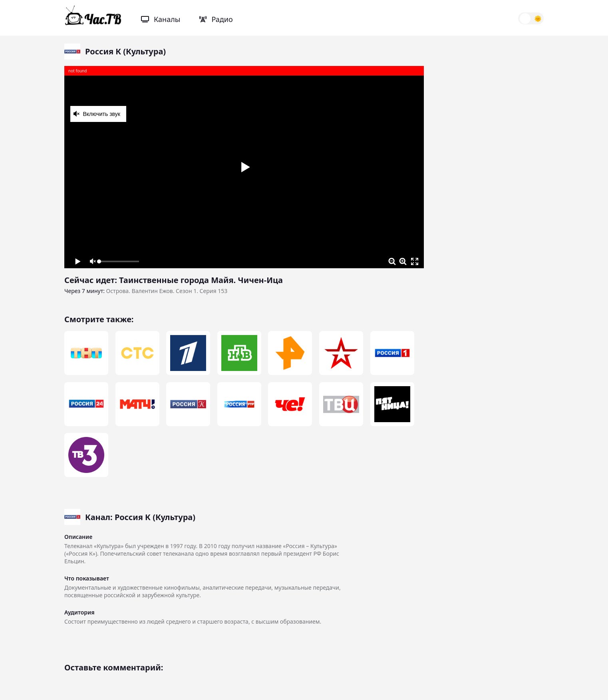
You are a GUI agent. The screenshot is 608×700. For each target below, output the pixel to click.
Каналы (161, 19)
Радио (216, 19)
